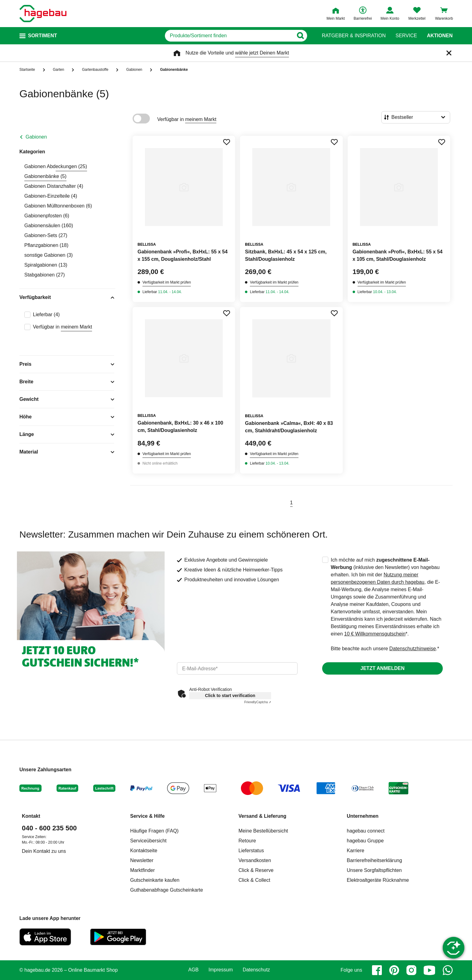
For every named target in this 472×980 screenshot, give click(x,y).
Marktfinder (142, 870)
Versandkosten (255, 860)
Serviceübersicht (148, 841)
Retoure (247, 841)
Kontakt (31, 816)
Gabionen (36, 137)
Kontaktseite (144, 851)
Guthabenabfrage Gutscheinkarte (167, 890)
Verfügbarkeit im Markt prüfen (167, 282)
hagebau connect (366, 831)
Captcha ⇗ (258, 702)
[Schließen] (449, 53)
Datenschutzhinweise (412, 649)
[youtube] (430, 970)
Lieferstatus (251, 851)
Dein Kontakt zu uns (44, 851)
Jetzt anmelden (382, 668)
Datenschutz (256, 970)
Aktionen (440, 36)
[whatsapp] (448, 970)
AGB (194, 970)
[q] (229, 36)
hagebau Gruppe (365, 841)
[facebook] (377, 970)
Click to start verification (230, 696)
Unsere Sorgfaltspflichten (374, 870)
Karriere (356, 851)
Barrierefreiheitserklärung (374, 860)
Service (406, 36)
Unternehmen (363, 816)
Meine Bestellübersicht (263, 831)
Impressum (221, 970)
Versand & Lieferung (262, 816)
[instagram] (411, 970)
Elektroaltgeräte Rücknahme (378, 880)
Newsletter (142, 860)
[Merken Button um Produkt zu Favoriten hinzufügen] (226, 142)
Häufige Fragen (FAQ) (154, 831)
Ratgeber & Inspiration (354, 36)
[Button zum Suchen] (300, 36)
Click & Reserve (256, 870)
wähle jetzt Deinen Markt (262, 53)
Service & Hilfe (147, 816)
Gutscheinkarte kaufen (155, 880)
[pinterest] (394, 970)
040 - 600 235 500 (49, 828)
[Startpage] (43, 14)
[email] (237, 668)
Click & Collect (254, 880)
